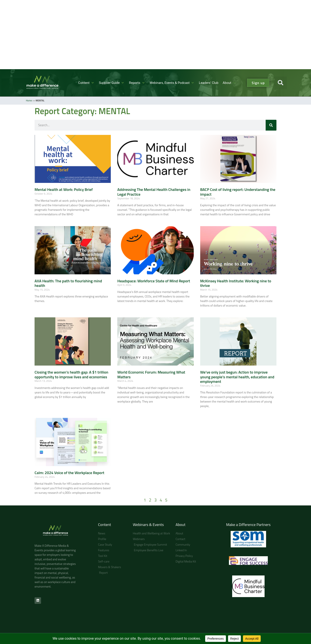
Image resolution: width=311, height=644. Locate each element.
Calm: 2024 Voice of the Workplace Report (69, 473)
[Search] (271, 125)
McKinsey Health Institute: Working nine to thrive (236, 283)
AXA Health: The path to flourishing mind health (68, 283)
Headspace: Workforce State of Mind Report (154, 281)
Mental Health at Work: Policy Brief (64, 189)
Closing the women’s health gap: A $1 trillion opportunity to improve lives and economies (71, 375)
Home (29, 101)
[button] (86, 83)
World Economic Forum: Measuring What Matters (151, 375)
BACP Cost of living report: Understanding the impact (238, 192)
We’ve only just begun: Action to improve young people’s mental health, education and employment (237, 377)
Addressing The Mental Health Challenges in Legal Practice (154, 192)
